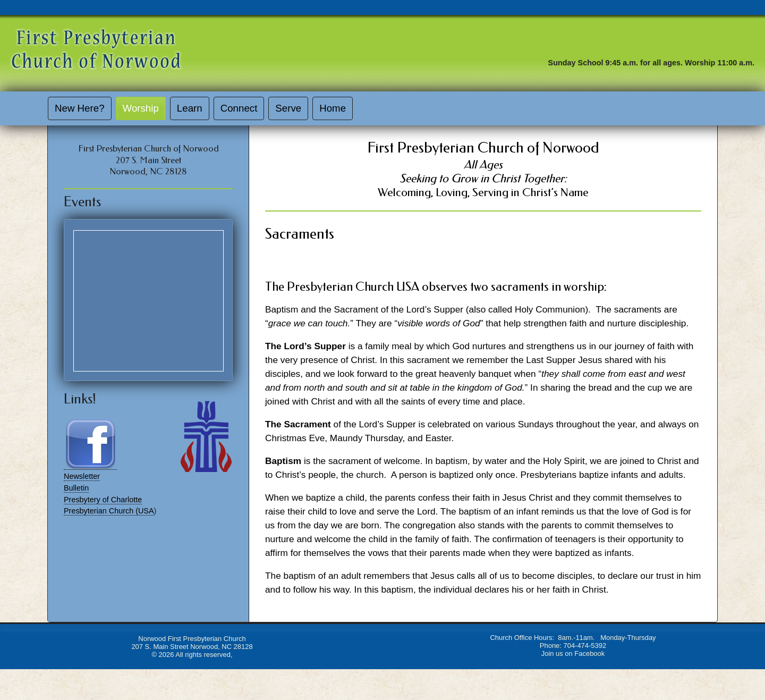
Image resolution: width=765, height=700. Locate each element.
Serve (288, 108)
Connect (239, 108)
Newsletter (82, 476)
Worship (141, 108)
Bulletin (76, 488)
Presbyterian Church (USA (109, 511)
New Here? (80, 108)
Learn (190, 108)
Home (333, 108)
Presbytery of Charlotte (103, 500)
